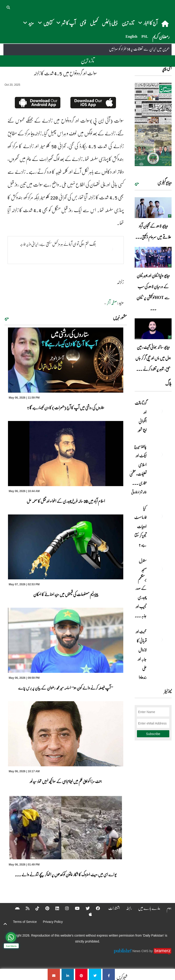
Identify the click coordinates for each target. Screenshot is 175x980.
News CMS (141, 951)
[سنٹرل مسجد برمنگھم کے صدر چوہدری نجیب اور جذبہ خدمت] (160, 569)
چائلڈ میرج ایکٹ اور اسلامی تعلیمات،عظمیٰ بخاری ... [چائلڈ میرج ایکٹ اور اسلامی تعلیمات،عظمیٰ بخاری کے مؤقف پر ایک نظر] (138, 465)
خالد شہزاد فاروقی (139, 492)
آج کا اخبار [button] (148, 23)
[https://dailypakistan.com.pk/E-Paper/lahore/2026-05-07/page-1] (153, 124)
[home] (166, 24)
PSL (145, 36)
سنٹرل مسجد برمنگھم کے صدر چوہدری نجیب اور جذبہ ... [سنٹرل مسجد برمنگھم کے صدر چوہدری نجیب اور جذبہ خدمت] (141, 588)
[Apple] (87, 914)
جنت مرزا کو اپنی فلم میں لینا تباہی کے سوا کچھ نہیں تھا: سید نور (66, 781)
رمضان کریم (161, 36)
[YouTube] (74, 908)
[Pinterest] (44, 908)
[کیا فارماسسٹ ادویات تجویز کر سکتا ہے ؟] (160, 516)
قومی (83, 23)
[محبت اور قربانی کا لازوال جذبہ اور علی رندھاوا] (160, 639)
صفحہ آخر (112, 303)
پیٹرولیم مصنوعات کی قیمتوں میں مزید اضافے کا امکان (66, 594)
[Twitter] (85, 908)
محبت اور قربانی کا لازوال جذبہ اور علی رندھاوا (141, 654)
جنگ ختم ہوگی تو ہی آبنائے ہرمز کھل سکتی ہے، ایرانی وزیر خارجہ (58, 244)
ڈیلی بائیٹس (110, 23)
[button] (9, 7)
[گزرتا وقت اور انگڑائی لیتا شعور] (160, 411)
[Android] (14, 908)
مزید (7, 318)
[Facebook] (95, 908)
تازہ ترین (128, 23)
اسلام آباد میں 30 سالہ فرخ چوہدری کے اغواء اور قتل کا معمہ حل (66, 501)
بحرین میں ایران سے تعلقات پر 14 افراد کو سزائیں (139, 49)
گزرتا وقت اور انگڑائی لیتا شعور (141, 417)
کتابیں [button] (45, 23)
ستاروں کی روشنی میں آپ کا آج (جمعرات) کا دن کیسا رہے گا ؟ (66, 407)
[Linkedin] (54, 908)
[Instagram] (64, 908)
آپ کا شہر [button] (66, 23)
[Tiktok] (34, 908)
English (131, 36)
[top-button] (5, 924)
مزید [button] (28, 23)
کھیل (94, 23)
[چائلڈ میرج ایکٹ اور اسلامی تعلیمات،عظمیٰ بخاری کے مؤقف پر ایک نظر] (160, 454)
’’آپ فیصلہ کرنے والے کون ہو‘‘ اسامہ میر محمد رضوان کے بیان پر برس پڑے (66, 688)
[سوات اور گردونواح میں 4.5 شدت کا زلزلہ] (109, 974)
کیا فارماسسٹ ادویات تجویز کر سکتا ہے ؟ (140, 526)
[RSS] (25, 908)
